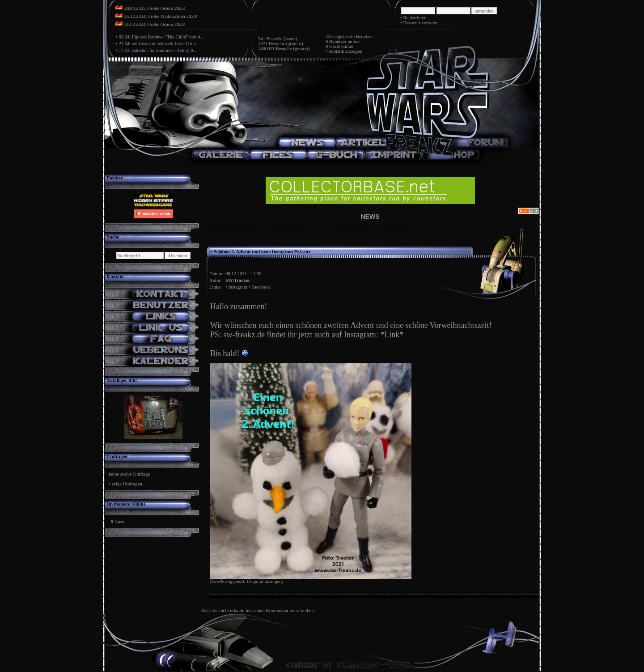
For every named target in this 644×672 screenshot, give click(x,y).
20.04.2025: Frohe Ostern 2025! (155, 8)
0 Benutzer (336, 41)
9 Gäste (333, 46)
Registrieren (415, 18)
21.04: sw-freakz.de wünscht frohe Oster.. (158, 44)
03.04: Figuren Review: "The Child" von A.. (161, 37)
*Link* (392, 335)
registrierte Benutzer (354, 36)
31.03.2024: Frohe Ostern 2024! (155, 24)
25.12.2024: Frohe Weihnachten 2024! (161, 16)
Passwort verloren (420, 23)
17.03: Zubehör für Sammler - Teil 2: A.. (157, 50)
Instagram (238, 287)
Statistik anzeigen (345, 51)
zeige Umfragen (127, 484)
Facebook (261, 287)
